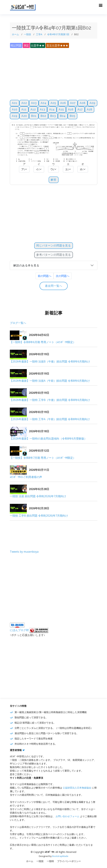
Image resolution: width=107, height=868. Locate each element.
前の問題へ (45, 276)
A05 (53, 103)
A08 (83, 103)
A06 (63, 103)
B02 (43, 116)
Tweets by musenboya (24, 552)
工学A (39, 34)
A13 (42, 109)
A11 (24, 109)
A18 (90, 109)
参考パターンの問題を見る (54, 255)
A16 (71, 109)
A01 (15, 103)
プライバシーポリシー (69, 861)
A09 (92, 103)
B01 (34, 116)
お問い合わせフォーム (67, 816)
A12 (33, 109)
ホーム (15, 34)
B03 (53, 116)
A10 (15, 109)
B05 (72, 116)
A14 (52, 109)
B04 (63, 116)
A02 (24, 103)
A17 (80, 109)
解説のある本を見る (26, 265)
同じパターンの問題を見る (54, 246)
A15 (61, 109)
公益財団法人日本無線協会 (77, 788)
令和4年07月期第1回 (58, 34)
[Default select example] (24, 169)
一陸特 (50, 861)
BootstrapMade (60, 856)
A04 (44, 103)
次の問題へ (63, 276)
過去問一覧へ (54, 286)
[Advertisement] (54, 72)
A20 (24, 116)
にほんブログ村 (19, 630)
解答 (54, 180)
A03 (34, 103)
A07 (73, 103)
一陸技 (27, 34)
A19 (15, 116)
